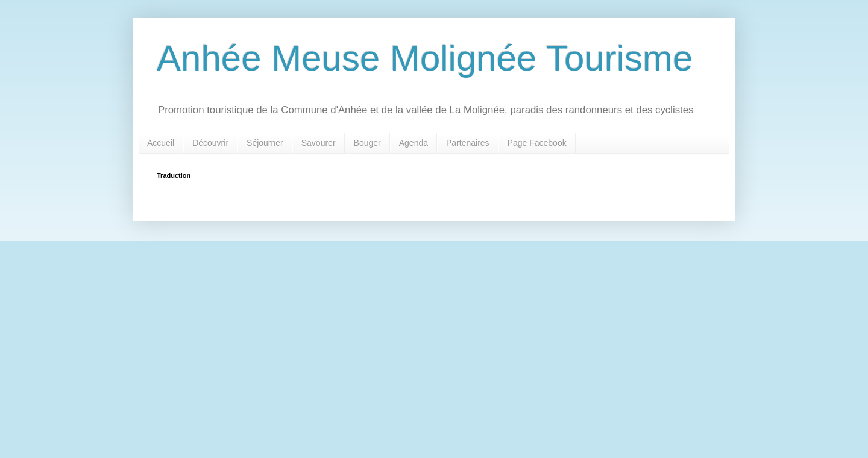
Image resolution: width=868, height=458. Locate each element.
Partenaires (468, 143)
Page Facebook (537, 143)
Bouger (367, 143)
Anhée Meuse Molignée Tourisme (425, 58)
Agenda (414, 143)
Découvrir (210, 143)
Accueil (161, 143)
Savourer (319, 143)
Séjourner (265, 143)
